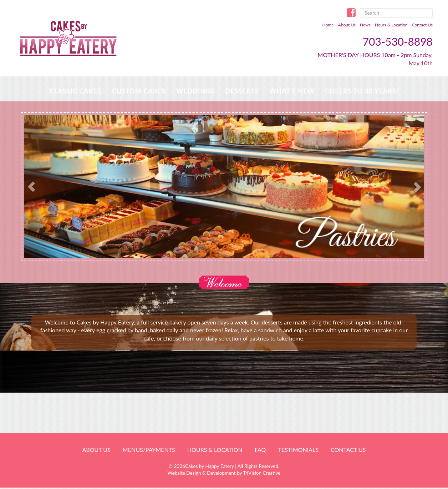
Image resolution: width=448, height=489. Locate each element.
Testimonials (298, 450)
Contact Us (422, 25)
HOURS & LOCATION (215, 450)
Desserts (242, 91)
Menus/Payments (149, 450)
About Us (347, 25)
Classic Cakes (75, 91)
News (365, 25)
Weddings (195, 91)
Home (328, 25)
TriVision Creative (262, 473)
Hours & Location (391, 25)
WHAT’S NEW (292, 91)
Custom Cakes (139, 91)
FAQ (260, 450)
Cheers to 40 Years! (362, 91)
